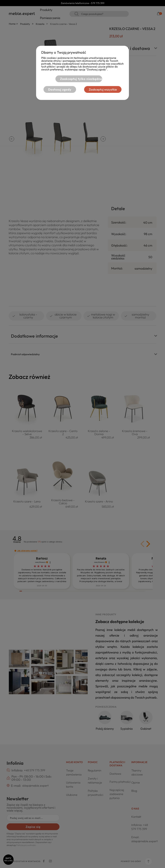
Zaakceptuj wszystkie (103, 89)
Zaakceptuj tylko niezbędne (81, 79)
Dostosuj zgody (60, 89)
